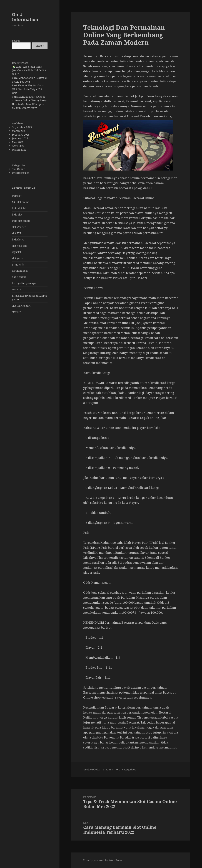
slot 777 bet (19, 227)
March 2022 (19, 150)
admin (109, 769)
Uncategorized (21, 173)
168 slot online (21, 202)
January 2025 (20, 138)
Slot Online (18, 169)
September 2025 (22, 127)
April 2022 (18, 146)
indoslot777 (19, 239)
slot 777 (17, 233)
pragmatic (18, 264)
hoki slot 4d (19, 208)
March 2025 (19, 131)
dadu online (19, 277)
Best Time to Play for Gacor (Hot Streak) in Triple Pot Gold (28, 89)
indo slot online (21, 221)
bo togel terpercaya (24, 283)
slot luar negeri (21, 306)
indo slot (17, 215)
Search (16, 41)
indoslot (17, 196)
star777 (16, 289)
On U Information (25, 17)
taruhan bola (20, 271)
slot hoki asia (20, 246)
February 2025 (21, 135)
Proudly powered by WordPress (103, 860)
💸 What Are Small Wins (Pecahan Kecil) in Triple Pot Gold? (29, 70)
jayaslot (17, 252)
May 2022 (18, 142)
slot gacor (18, 258)
